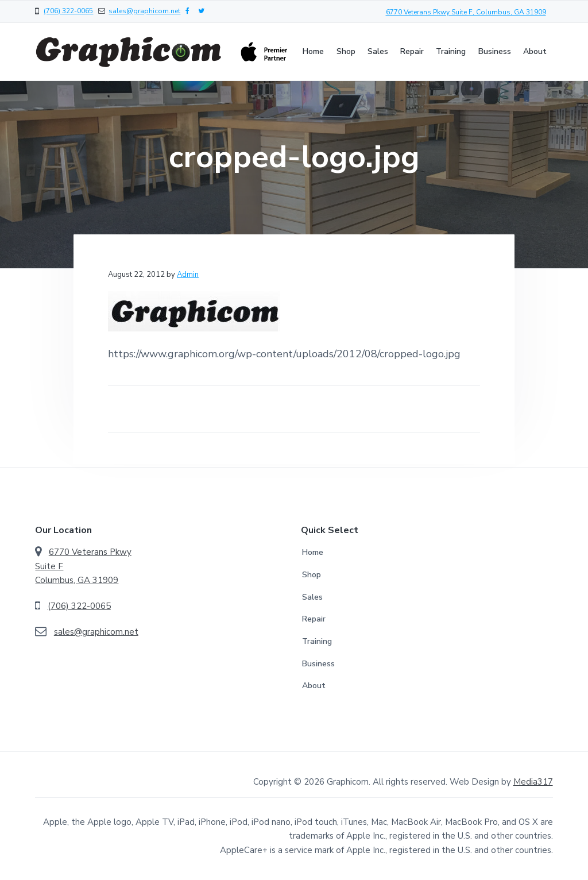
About (314, 686)
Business (318, 664)
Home (313, 552)
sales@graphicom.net (144, 11)
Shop (312, 575)
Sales (312, 597)
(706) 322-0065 (68, 11)
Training (317, 641)
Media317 (533, 782)
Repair (314, 619)
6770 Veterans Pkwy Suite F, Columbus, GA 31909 (466, 12)
